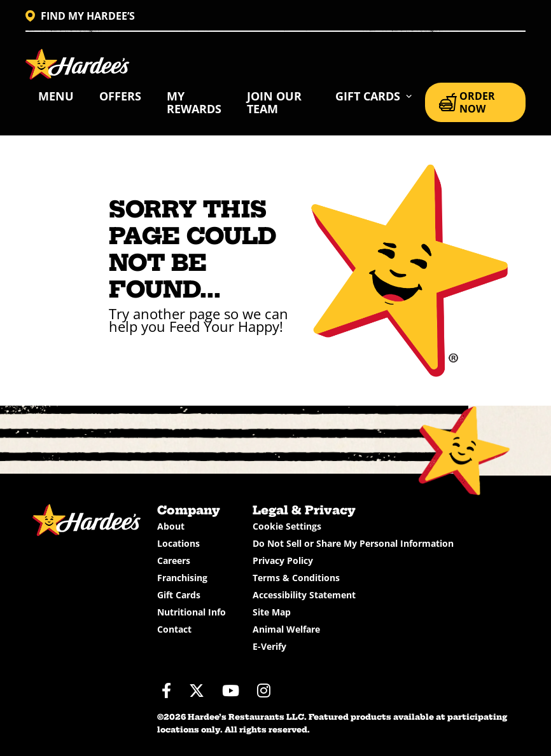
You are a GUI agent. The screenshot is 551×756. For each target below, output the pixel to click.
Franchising (182, 578)
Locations (178, 543)
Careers (174, 560)
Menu (56, 96)
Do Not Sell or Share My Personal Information (353, 543)
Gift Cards (179, 595)
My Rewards (194, 102)
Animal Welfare (286, 629)
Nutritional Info (192, 612)
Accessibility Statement (304, 595)
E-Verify (269, 646)
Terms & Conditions (296, 578)
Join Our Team (274, 102)
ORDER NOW (467, 102)
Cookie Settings (287, 526)
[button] (374, 96)
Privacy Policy (283, 560)
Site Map (272, 612)
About (171, 526)
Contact (174, 629)
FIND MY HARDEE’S (80, 16)
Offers (120, 96)
